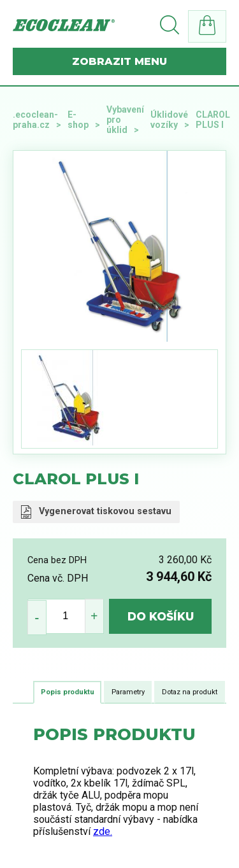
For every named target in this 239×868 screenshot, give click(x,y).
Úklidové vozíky (169, 120)
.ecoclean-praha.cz (35, 120)
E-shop (78, 120)
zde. (103, 831)
